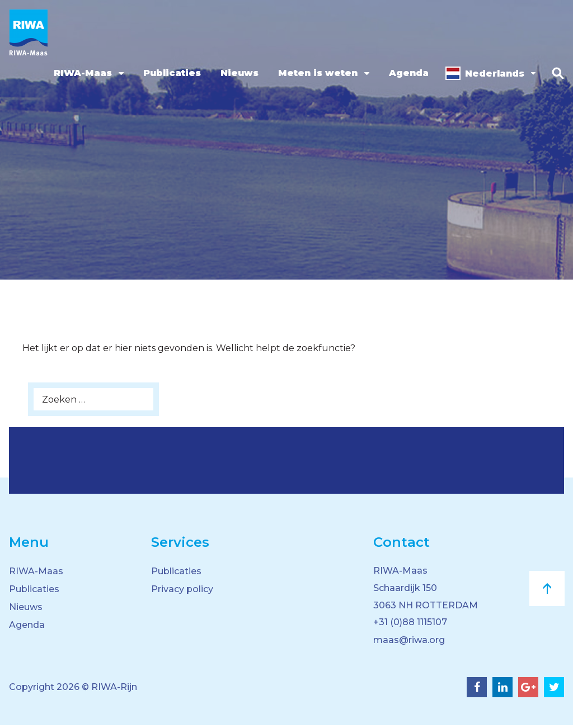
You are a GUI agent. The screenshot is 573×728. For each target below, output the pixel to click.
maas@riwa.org (409, 643)
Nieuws (237, 73)
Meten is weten (316, 73)
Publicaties (170, 73)
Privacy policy (182, 589)
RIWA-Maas (81, 73)
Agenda (407, 73)
